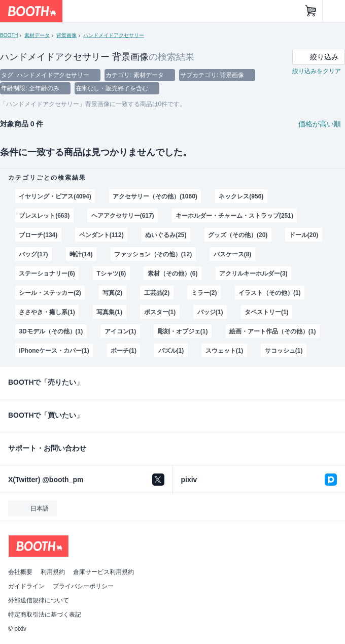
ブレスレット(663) (44, 216)
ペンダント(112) (101, 235)
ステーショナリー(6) (47, 274)
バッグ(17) (33, 254)
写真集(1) (109, 312)
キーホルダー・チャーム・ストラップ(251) (234, 216)
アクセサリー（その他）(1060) (155, 196)
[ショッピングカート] (311, 11)
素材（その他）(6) (173, 274)
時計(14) (81, 254)
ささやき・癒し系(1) (47, 312)
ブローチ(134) (38, 235)
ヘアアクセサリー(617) (123, 216)
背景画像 (66, 35)
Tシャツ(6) (111, 274)
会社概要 (20, 572)
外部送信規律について (39, 600)
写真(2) (112, 293)
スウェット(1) (225, 351)
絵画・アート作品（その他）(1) (272, 331)
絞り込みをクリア (317, 71)
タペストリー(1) (267, 312)
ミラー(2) (204, 293)
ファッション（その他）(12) (153, 254)
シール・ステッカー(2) (50, 293)
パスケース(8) (233, 254)
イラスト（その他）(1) (269, 293)
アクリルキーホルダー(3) (253, 274)
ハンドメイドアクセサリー (114, 35)
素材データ (37, 35)
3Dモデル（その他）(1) (51, 331)
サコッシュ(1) (284, 351)
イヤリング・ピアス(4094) (55, 196)
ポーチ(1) (124, 351)
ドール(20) (304, 235)
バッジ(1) (210, 312)
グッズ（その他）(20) (238, 235)
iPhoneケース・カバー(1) (54, 351)
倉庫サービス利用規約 (103, 572)
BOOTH (9, 35)
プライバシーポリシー (83, 586)
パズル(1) (171, 351)
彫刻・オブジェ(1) (183, 331)
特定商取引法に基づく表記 (45, 615)
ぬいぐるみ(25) (166, 235)
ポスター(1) (160, 312)
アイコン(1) (120, 331)
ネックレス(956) (241, 196)
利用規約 (53, 572)
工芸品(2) (157, 293)
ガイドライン (26, 586)
